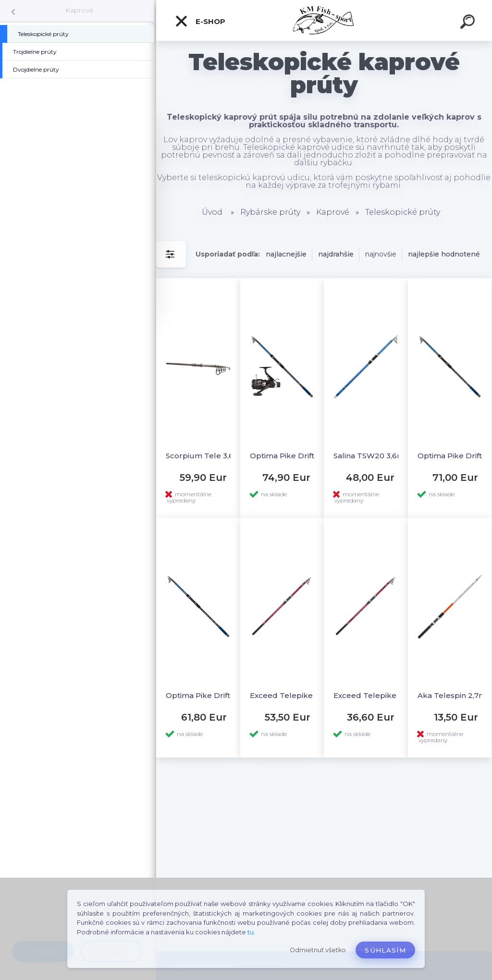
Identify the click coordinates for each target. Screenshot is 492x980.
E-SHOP (200, 21)
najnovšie (381, 254)
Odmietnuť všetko (318, 950)
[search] (469, 23)
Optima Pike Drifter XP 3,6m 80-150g (207, 695)
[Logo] (324, 20)
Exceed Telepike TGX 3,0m (375, 695)
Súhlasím (385, 950)
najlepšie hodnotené (444, 254)
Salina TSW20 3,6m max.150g (375, 456)
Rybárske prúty (270, 212)
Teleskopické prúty (403, 212)
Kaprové (80, 10)
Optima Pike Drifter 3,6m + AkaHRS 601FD (291, 456)
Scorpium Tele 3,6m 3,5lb (207, 456)
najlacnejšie (286, 254)
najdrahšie (336, 254)
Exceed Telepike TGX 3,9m (291, 695)
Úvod (212, 212)
